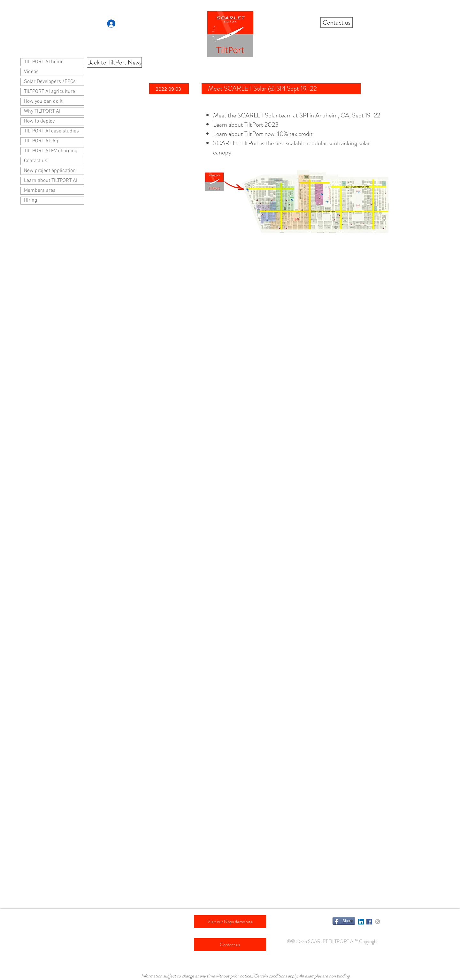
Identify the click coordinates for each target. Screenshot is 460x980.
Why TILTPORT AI (42, 111)
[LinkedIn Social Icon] (361, 922)
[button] (169, 89)
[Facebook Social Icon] (369, 922)
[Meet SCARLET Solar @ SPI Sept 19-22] (281, 89)
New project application (50, 171)
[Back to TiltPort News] (114, 62)
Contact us (36, 161)
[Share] (344, 921)
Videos (31, 72)
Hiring (31, 200)
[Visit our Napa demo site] (230, 922)
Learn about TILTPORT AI (51, 181)
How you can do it (43, 101)
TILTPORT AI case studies (51, 131)
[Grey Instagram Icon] (378, 922)
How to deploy (39, 121)
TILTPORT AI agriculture (50, 92)
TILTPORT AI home (44, 62)
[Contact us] (337, 22)
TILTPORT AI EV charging (51, 151)
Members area (40, 191)
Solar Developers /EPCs (50, 82)
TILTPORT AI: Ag (41, 141)
